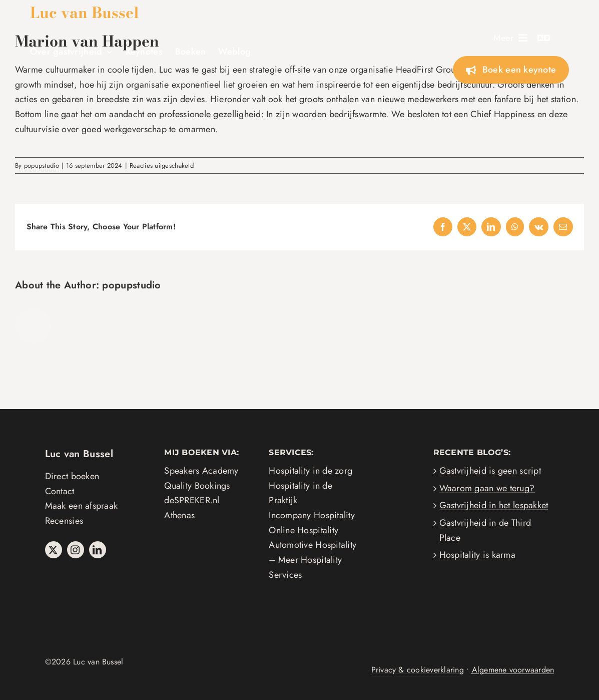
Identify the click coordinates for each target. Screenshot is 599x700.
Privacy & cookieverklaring (418, 670)
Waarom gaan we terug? (487, 488)
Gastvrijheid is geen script (490, 471)
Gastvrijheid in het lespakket (494, 505)
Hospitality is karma (477, 555)
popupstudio (42, 165)
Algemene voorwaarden (513, 670)
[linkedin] (98, 550)
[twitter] (54, 550)
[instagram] (76, 550)
